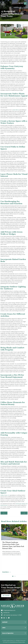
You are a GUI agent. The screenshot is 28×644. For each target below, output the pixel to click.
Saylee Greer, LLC (5, 495)
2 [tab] (14, 576)
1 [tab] (13, 576)
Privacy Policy (22, 642)
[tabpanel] (14, 549)
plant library (16, 110)
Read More (6, 572)
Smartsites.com (14, 642)
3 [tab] (15, 576)
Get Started (6, 596)
